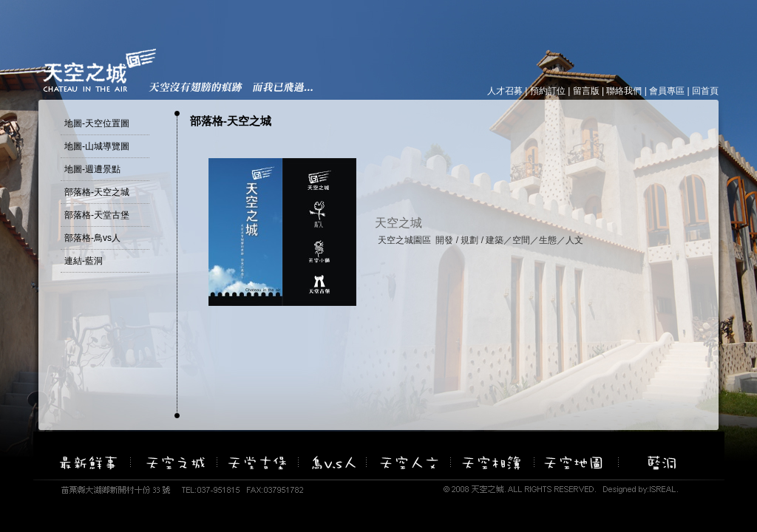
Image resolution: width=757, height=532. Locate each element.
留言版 (586, 91)
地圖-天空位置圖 (97, 123)
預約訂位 (548, 91)
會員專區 (667, 91)
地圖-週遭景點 (92, 169)
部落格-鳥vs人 (92, 238)
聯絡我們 (624, 91)
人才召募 (505, 91)
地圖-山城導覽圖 (97, 146)
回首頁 (705, 91)
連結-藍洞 (84, 261)
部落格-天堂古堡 (97, 215)
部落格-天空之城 (97, 192)
